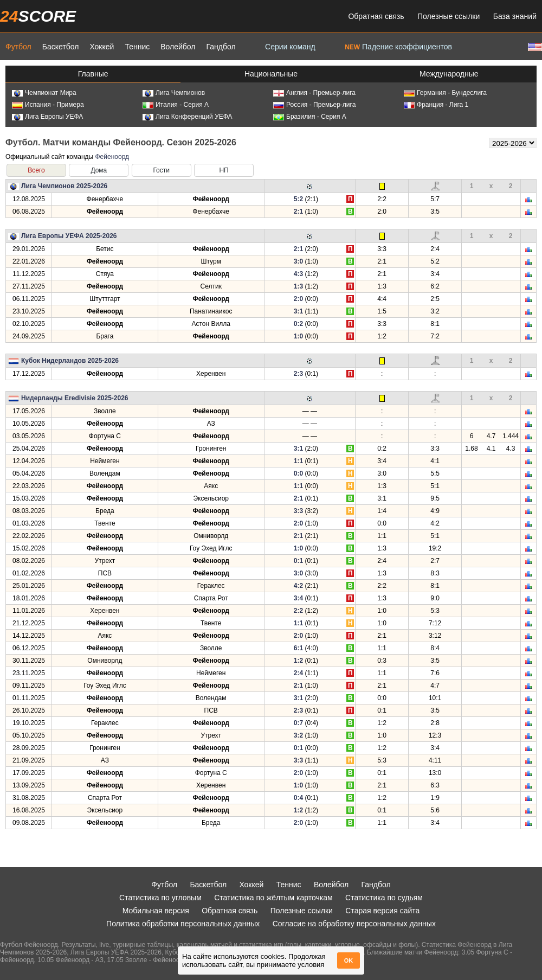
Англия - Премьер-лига (314, 93)
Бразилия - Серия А (310, 117)
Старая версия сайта (382, 911)
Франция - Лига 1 (436, 105)
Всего (36, 170)
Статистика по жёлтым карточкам (273, 898)
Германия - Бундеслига (445, 93)
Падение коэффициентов (398, 47)
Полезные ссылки (449, 16)
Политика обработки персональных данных (183, 924)
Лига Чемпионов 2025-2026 (64, 186)
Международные (449, 74)
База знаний (515, 16)
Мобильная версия (156, 911)
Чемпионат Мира (44, 93)
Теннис (137, 47)
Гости (161, 170)
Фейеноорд (112, 157)
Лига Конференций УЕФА (188, 117)
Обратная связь (376, 16)
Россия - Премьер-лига (314, 105)
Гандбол (221, 47)
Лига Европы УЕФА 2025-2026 (69, 236)
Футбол (18, 47)
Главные (93, 74)
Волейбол (178, 47)
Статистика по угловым (160, 898)
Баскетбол (61, 47)
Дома (99, 170)
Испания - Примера (48, 105)
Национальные (271, 74)
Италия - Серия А (176, 105)
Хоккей (102, 47)
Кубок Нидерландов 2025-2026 (70, 361)
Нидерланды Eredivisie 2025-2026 (75, 398)
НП (224, 170)
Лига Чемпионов (174, 93)
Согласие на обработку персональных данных (354, 924)
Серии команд (290, 47)
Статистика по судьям (384, 898)
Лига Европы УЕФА (47, 117)
